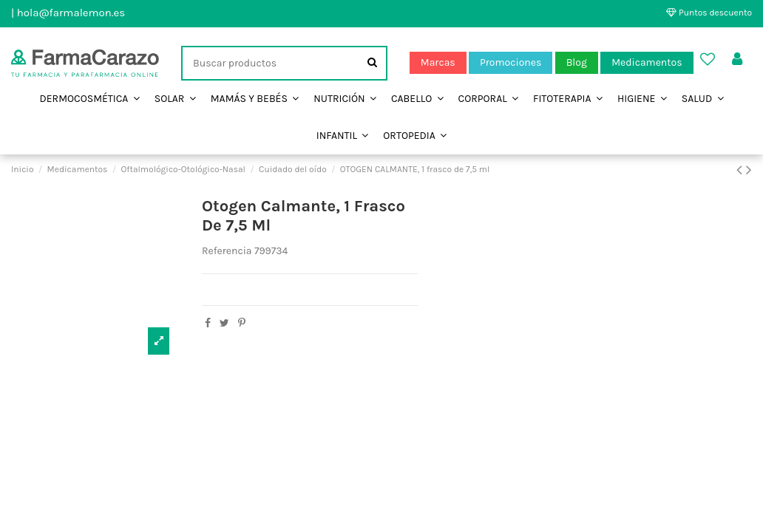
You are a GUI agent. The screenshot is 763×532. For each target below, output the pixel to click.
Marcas (438, 62)
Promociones (511, 62)
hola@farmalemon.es (71, 13)
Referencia (227, 251)
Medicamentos (647, 62)
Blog (577, 62)
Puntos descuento (709, 13)
